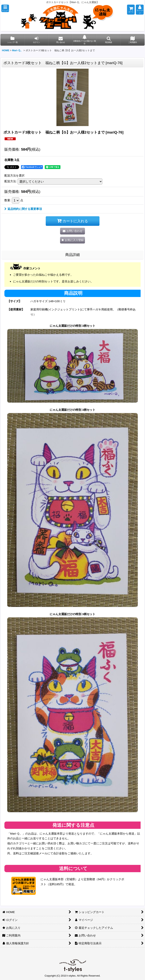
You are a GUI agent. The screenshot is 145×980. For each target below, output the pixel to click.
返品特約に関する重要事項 (23, 209)
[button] (5, 8)
